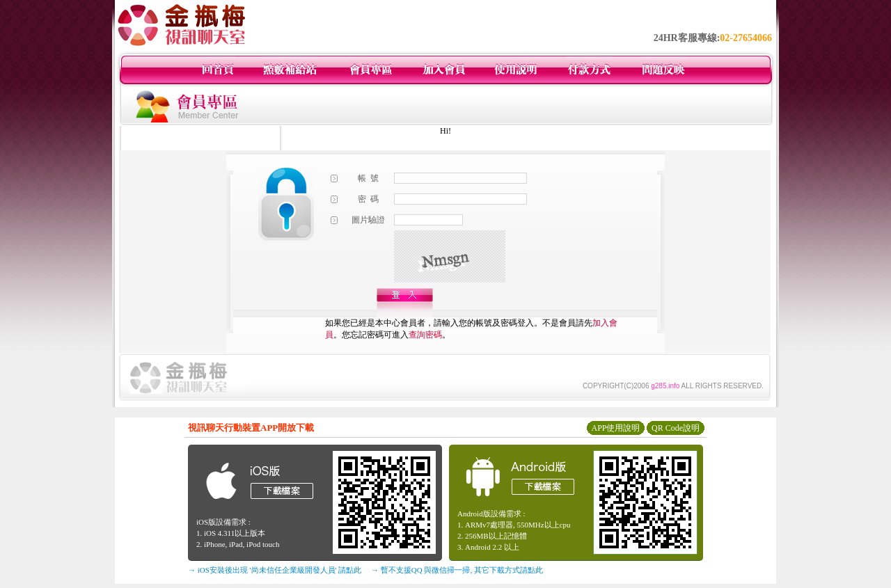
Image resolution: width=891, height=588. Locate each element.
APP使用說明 (615, 428)
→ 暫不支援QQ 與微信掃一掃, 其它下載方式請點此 (457, 570)
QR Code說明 (676, 428)
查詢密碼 (425, 335)
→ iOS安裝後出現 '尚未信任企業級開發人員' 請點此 (275, 570)
